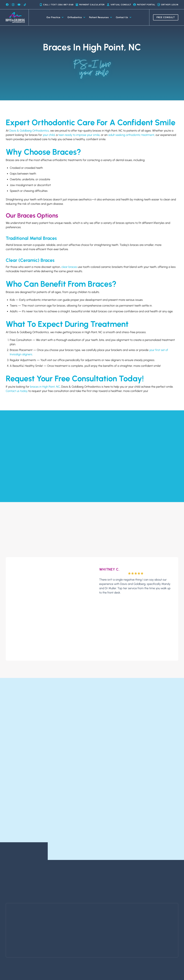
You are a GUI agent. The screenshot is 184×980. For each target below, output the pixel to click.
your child (49, 135)
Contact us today (17, 391)
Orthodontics (76, 17)
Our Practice (55, 17)
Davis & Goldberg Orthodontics (29, 131)
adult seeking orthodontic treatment (131, 135)
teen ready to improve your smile (79, 135)
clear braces (69, 267)
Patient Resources (101, 17)
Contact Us (124, 17)
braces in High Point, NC (45, 387)
